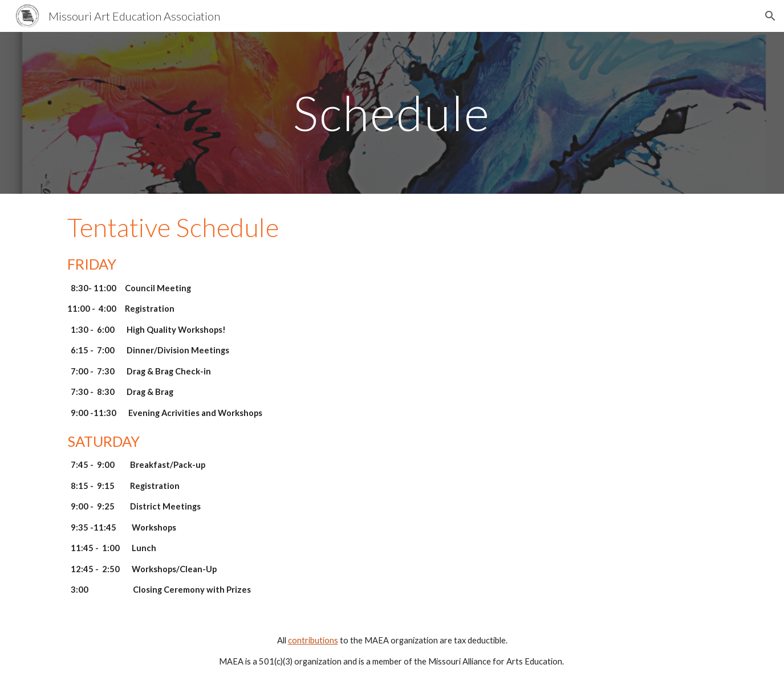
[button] (770, 16)
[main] (392, 113)
